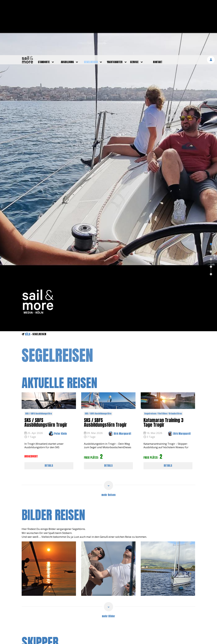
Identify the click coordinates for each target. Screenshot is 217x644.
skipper (40, 587)
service (134, 7)
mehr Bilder (108, 561)
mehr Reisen (108, 440)
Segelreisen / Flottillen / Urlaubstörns (163, 358)
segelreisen (91, 7)
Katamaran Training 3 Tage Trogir (163, 367)
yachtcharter (115, 7)
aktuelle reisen (59, 328)
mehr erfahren (182, 637)
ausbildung (67, 7)
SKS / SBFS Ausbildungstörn (39, 358)
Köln (28, 279)
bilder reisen (53, 460)
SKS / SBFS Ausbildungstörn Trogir (46, 367)
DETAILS (49, 410)
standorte (44, 7)
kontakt (158, 7)
